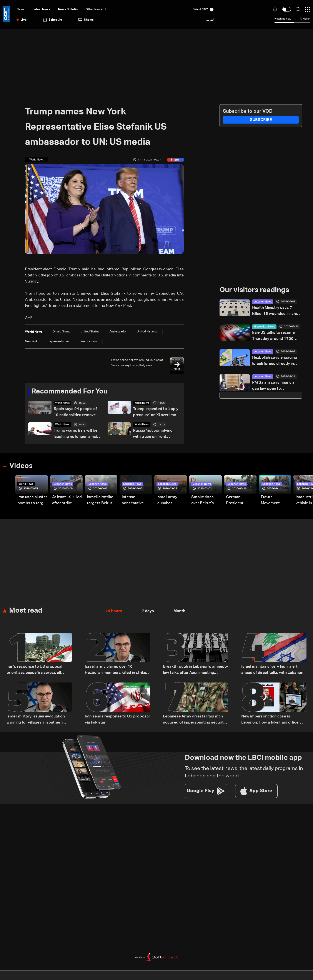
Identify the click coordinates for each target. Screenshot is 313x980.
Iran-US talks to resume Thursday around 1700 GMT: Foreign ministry (273, 336)
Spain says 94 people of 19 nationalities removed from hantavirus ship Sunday (76, 413)
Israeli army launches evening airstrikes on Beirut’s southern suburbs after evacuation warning (169, 501)
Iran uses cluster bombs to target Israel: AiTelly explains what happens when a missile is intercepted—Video (32, 501)
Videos (21, 466)
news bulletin (68, 9)
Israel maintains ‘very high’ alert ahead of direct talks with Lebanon (272, 670)
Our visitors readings (254, 290)
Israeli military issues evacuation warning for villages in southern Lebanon (36, 720)
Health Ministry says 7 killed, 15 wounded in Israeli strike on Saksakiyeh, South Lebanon (277, 311)
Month (179, 611)
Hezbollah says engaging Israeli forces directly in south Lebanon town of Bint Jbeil (277, 361)
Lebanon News (263, 302)
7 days (148, 611)
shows (86, 20)
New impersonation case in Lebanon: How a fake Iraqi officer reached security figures (271, 720)
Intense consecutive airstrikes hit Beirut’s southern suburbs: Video (135, 501)
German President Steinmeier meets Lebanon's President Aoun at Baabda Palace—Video (240, 501)
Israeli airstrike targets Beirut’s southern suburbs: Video (101, 501)
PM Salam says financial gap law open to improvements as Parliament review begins (275, 386)
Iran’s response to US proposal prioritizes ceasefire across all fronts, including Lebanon (34, 670)
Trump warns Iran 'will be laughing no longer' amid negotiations (76, 434)
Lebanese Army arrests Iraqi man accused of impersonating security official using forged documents (194, 720)
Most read (26, 611)
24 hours (114, 611)
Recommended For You (70, 392)
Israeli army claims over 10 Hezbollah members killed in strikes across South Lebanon (117, 670)
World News (62, 403)
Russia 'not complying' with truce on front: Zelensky (153, 434)
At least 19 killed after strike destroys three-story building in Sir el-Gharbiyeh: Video (67, 501)
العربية (210, 20)
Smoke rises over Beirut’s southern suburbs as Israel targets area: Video (203, 501)
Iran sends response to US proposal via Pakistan (117, 720)
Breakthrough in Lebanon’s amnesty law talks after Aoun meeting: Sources (196, 670)
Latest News (41, 9)
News (21, 9)
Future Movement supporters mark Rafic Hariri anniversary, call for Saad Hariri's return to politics (276, 501)
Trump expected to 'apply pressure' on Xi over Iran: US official (156, 413)
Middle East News (264, 327)
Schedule (52, 20)
